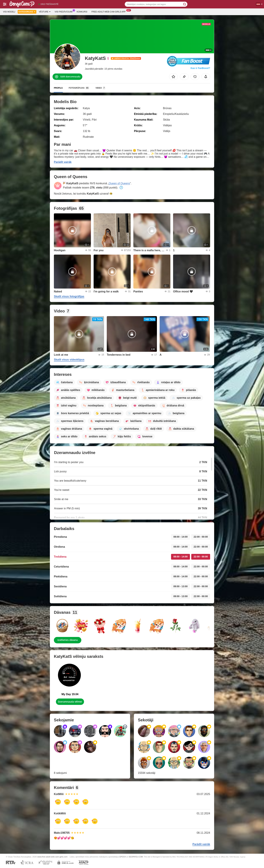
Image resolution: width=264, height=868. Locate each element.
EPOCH (122, 857)
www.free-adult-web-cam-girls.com (52, 857)
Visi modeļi (9, 12)
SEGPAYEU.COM (136, 857)
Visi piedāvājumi (64, 11)
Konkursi (82, 12)
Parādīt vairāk (63, 162)
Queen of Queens (119, 183)
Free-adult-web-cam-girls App (109, 11)
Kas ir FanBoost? (200, 68)
